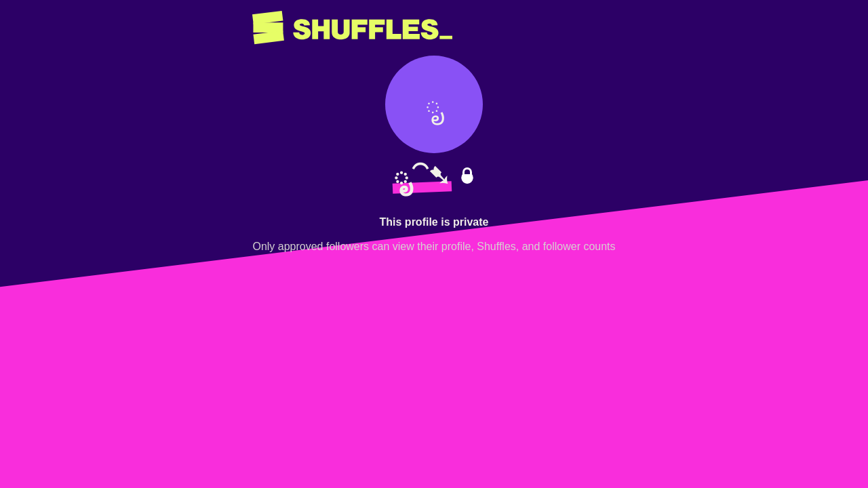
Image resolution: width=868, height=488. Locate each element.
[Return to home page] (352, 28)
